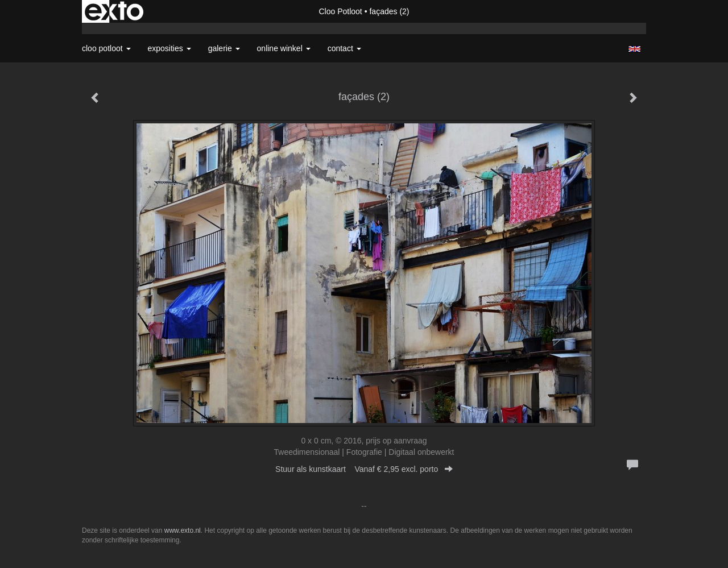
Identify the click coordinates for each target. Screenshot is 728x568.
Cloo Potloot (340, 11)
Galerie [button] (224, 48)
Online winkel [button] (284, 48)
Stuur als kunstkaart (364, 469)
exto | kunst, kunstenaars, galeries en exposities (114, 11)
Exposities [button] (169, 48)
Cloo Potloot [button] (106, 48)
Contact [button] (344, 48)
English (634, 49)
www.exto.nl (183, 530)
